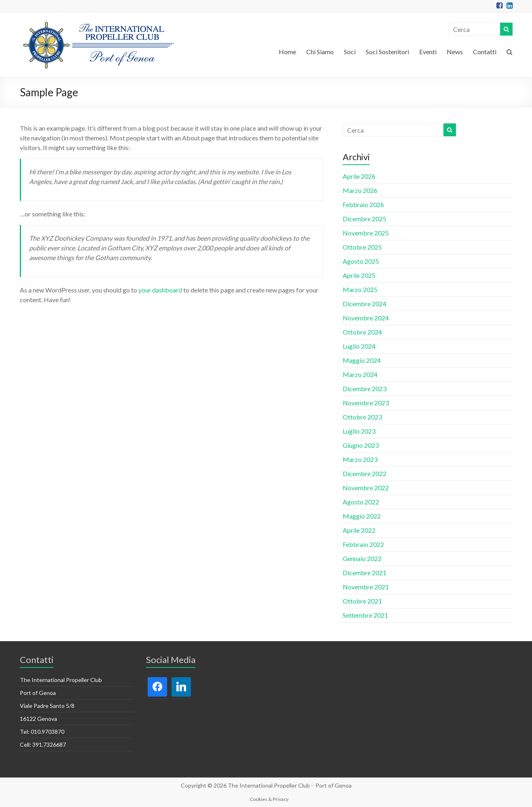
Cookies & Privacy (269, 799)
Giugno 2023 (361, 445)
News (455, 52)
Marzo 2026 (360, 190)
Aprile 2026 (359, 176)
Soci (350, 52)
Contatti (485, 52)
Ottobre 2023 (362, 417)
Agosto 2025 (361, 261)
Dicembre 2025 (365, 219)
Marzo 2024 (360, 374)
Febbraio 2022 (363, 544)
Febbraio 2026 (363, 204)
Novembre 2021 (366, 587)
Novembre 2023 (366, 403)
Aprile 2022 (359, 530)
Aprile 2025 (359, 275)
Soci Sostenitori (387, 52)
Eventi (428, 52)
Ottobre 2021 (362, 601)
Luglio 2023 (359, 431)
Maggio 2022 (362, 516)
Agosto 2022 (361, 502)
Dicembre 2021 (365, 573)
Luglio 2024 (359, 346)
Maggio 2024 (362, 360)
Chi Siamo (320, 52)
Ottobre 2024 (362, 332)
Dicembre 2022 (365, 473)
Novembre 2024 (366, 318)
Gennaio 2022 (362, 558)
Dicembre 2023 (365, 389)
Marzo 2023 (360, 459)
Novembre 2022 (366, 488)
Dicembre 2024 (365, 304)
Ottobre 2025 (362, 247)
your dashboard (160, 290)
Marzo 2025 (360, 289)
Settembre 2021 (365, 615)
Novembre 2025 (366, 233)
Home (287, 52)
